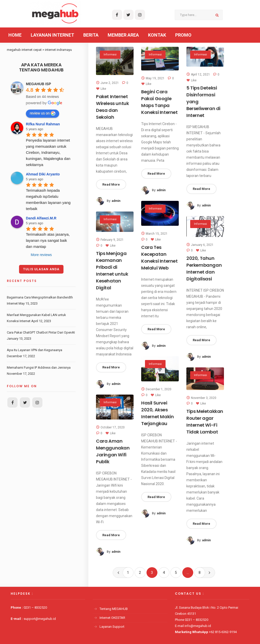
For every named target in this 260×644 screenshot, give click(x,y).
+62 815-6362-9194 (223, 632)
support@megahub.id (40, 619)
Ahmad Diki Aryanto (43, 174)
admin (116, 201)
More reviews (41, 255)
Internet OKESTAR (112, 618)
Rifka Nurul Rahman (43, 124)
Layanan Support (112, 627)
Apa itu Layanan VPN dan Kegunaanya (35, 350)
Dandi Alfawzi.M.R (41, 218)
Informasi (110, 55)
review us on (43, 113)
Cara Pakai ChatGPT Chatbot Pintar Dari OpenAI (41, 332)
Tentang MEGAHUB (114, 609)
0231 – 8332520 (35, 608)
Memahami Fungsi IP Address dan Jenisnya (39, 368)
